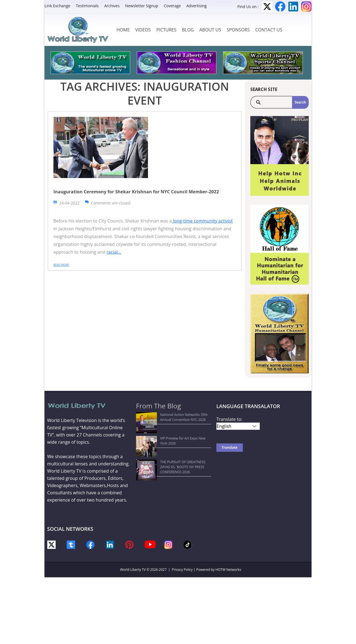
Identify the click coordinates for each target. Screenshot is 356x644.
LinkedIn (293, 7)
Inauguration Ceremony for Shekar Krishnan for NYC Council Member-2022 (136, 192)
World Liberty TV (133, 570)
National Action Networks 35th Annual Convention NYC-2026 (169, 417)
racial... (114, 252)
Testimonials (87, 6)
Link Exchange (57, 6)
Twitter (267, 7)
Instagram (306, 7)
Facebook (280, 7)
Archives (112, 6)
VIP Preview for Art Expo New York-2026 (170, 428)
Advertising (196, 6)
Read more (61, 265)
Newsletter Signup (142, 6)
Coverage (172, 6)
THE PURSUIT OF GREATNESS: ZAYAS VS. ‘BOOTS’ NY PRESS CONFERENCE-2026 (170, 439)
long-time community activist (202, 221)
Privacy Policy (182, 570)
